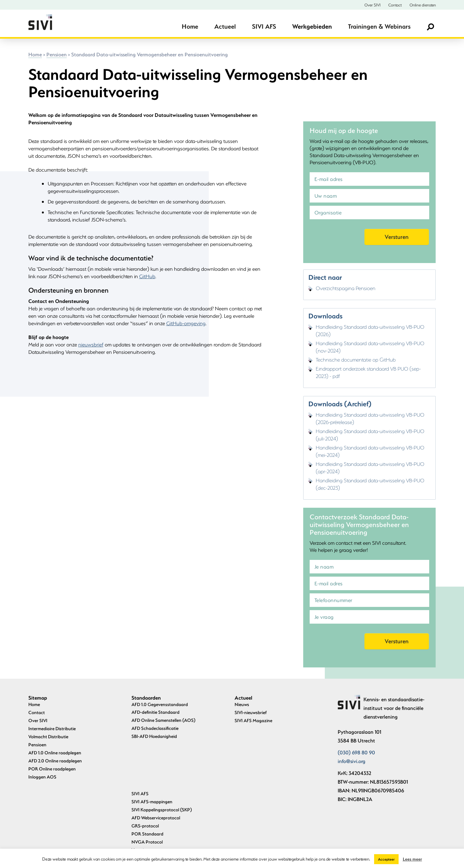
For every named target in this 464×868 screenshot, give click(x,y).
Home (190, 26)
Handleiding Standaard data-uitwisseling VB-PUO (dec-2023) (370, 484)
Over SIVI (372, 5)
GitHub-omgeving (186, 323)
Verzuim (139, 801)
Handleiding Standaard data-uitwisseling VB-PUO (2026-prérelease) (370, 418)
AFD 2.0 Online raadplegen (55, 761)
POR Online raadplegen (52, 769)
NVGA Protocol (147, 793)
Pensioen (57, 54)
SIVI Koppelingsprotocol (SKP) (162, 760)
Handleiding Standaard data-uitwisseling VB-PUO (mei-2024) (370, 451)
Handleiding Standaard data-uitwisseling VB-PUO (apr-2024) (370, 467)
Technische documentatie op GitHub (356, 359)
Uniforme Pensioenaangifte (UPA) (165, 809)
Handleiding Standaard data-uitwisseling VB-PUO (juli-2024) (370, 435)
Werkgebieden (312, 26)
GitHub (147, 276)
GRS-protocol (145, 776)
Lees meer (412, 859)
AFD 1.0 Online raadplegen (55, 753)
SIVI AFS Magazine (253, 720)
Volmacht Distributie (48, 736)
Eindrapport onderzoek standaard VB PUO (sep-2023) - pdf (368, 372)
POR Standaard (147, 784)
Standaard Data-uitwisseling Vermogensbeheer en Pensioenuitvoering (178, 821)
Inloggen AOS (42, 777)
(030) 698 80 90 (356, 752)
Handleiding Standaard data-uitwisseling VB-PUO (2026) (370, 330)
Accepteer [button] (386, 859)
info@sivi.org (352, 761)
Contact (395, 5)
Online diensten (423, 5)
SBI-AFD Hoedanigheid (154, 736)
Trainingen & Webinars (379, 26)
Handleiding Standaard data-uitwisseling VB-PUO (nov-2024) (370, 347)
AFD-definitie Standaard (155, 712)
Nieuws (242, 704)
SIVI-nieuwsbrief (251, 712)
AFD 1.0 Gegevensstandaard (160, 704)
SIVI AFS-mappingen (152, 752)
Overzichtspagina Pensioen (346, 288)
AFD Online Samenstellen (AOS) (163, 720)
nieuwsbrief (91, 344)
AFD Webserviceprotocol (156, 768)
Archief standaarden (152, 832)
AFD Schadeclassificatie (155, 728)
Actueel (225, 26)
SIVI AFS (264, 26)
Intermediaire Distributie (52, 728)
